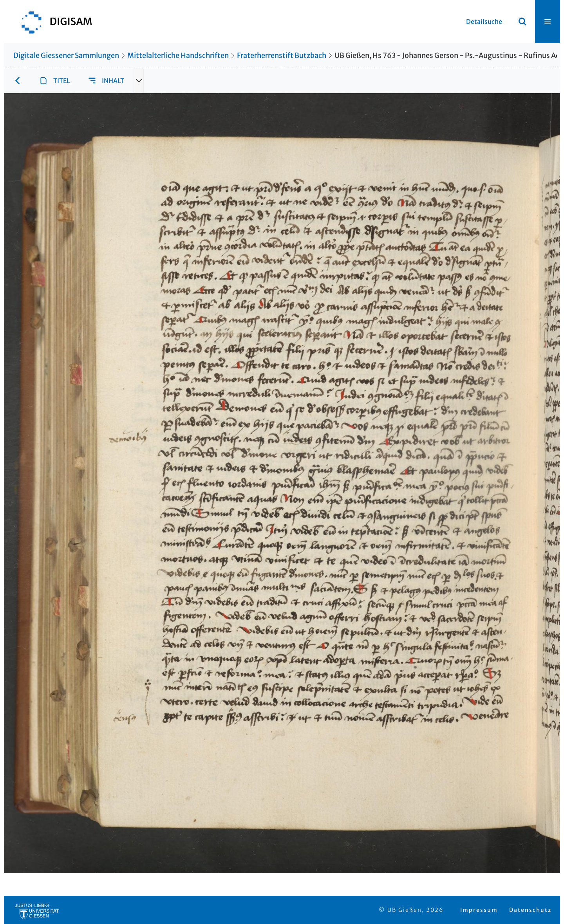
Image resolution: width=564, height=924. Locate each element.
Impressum (479, 910)
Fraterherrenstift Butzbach (282, 55)
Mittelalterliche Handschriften (178, 55)
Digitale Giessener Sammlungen (66, 55)
